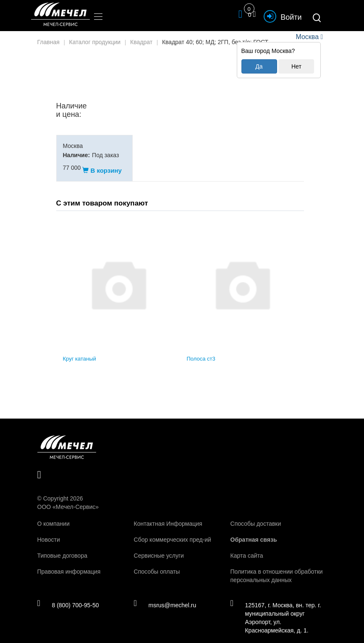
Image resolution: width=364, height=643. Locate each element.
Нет (296, 66)
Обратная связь (254, 531)
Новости (49, 531)
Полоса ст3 (201, 351)
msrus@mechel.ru (165, 596)
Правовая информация (69, 563)
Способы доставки (256, 515)
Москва (307, 37)
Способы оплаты (157, 563)
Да (259, 66)
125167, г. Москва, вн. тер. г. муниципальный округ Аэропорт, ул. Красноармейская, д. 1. (275, 609)
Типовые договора (62, 547)
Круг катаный (80, 351)
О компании (54, 515)
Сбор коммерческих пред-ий (173, 531)
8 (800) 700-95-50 (68, 596)
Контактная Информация (168, 515)
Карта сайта (247, 547)
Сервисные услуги (159, 547)
